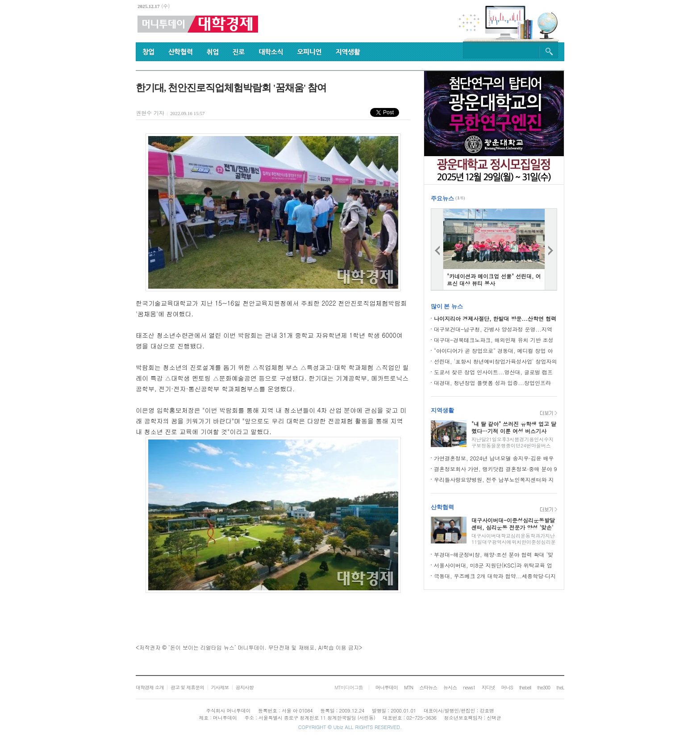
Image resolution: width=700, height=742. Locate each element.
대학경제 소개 (150, 687)
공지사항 (245, 687)
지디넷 (488, 687)
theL (560, 687)
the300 (544, 687)
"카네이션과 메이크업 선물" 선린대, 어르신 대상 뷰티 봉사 (494, 280)
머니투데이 (387, 687)
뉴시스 (450, 687)
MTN (408, 687)
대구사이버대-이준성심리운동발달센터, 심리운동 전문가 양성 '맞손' (513, 524)
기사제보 (220, 687)
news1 (469, 687)
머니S (507, 687)
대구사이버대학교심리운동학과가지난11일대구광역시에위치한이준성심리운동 (514, 542)
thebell (525, 687)
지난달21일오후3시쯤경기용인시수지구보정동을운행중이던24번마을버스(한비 (512, 446)
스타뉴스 (428, 687)
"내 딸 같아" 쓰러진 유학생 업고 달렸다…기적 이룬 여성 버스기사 (514, 427)
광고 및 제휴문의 (187, 687)
